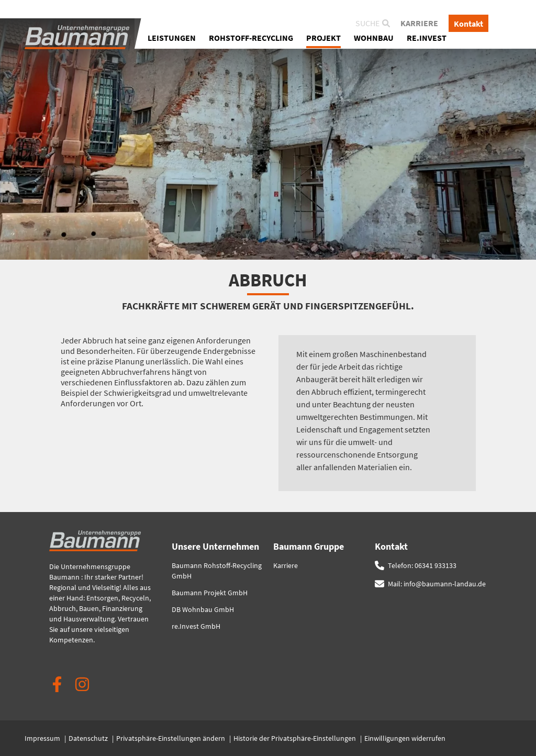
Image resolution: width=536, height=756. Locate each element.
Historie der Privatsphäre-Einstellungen (295, 738)
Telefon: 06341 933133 (422, 565)
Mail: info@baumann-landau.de (437, 584)
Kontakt (468, 25)
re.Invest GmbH (196, 626)
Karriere (419, 24)
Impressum (43, 738)
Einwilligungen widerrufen (405, 738)
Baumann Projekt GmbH (210, 593)
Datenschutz (89, 738)
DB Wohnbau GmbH (203, 609)
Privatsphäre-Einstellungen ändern (171, 738)
